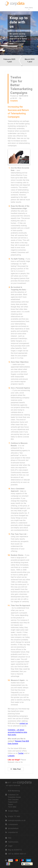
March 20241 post (30, 60)
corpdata (24, 782)
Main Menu (29, 8)
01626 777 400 (13, 816)
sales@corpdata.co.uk (17, 820)
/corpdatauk (13, 824)
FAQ (10, 838)
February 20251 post (9, 60)
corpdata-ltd (13, 832)
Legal (10, 846)
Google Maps (13, 811)
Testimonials (13, 842)
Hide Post (16, 769)
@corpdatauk (13, 828)
